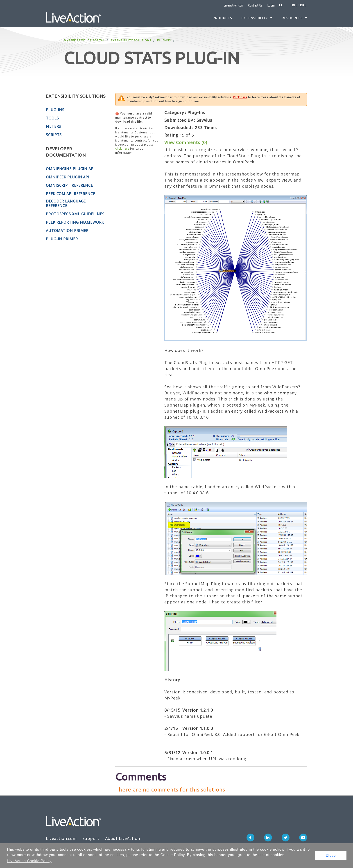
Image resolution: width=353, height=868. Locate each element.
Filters (53, 126)
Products (222, 18)
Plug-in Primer (62, 239)
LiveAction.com (234, 5)
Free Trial (298, 5)
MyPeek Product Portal (84, 40)
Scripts (54, 135)
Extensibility (255, 18)
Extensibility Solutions (131, 40)
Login (271, 5)
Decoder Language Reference (66, 203)
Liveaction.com (61, 838)
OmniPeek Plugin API (68, 177)
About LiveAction (123, 838)
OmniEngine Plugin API (70, 169)
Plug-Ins (164, 40)
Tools (52, 118)
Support (91, 838)
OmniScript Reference (69, 185)
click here (122, 149)
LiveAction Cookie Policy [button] (29, 861)
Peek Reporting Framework (75, 222)
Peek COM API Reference (71, 194)
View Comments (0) (186, 142)
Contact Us (255, 5)
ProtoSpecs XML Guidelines (75, 214)
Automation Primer (67, 231)
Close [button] (331, 856)
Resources (292, 18)
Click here (240, 97)
